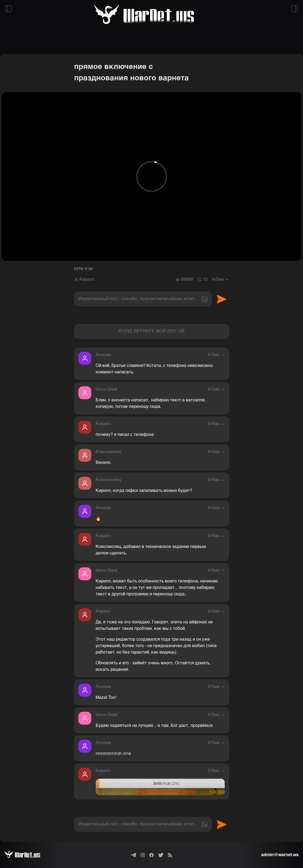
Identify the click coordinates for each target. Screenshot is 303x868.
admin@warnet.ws (280, 855)
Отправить (222, 299)
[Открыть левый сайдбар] (9, 9)
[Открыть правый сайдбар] (294, 9)
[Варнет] (27, 855)
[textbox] (143, 299)
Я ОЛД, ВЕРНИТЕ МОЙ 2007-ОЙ (151, 331)
